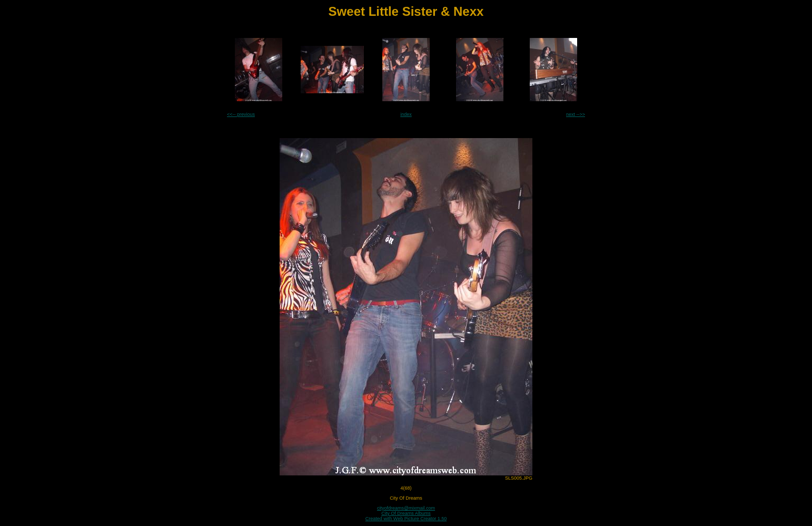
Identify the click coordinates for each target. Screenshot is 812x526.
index (406, 114)
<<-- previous (241, 114)
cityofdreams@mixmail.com (406, 508)
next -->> (576, 114)
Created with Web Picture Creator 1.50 (406, 519)
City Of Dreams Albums (406, 513)
